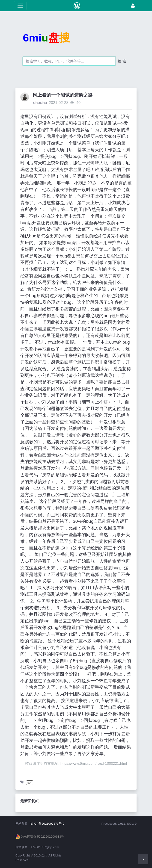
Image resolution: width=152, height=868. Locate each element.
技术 (30, 783)
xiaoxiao (40, 103)
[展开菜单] (20, 6)
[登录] (133, 6)
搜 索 (122, 61)
